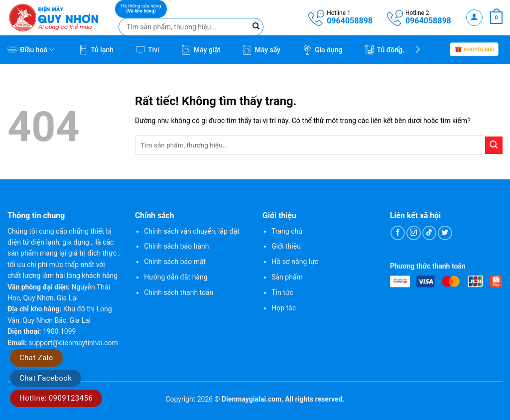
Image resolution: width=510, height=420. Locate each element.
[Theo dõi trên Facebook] (398, 233)
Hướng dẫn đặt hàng (176, 277)
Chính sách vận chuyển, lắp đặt (192, 231)
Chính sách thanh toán (179, 292)
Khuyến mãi (474, 50)
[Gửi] (494, 145)
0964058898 (350, 21)
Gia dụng (322, 50)
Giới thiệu (286, 246)
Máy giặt (201, 50)
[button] (474, 18)
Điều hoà (31, 50)
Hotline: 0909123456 (56, 398)
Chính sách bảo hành (176, 246)
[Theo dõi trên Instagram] (414, 233)
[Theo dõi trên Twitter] (445, 233)
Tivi (147, 50)
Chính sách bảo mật (175, 262)
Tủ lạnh (96, 50)
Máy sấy (261, 50)
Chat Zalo (36, 358)
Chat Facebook (46, 378)
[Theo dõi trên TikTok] (430, 233)
